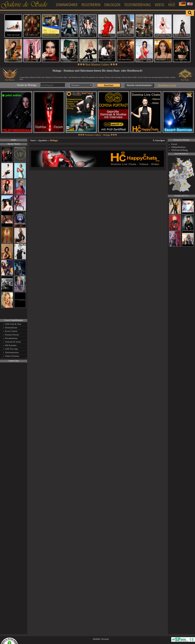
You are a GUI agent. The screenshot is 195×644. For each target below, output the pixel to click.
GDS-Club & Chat (13, 324)
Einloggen (112, 5)
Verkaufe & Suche (13, 342)
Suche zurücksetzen (139, 85)
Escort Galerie (11, 331)
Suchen (109, 85)
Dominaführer (67, 5)
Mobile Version (101, 639)
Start (33, 140)
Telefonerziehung (138, 5)
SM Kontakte (11, 345)
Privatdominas (11, 338)
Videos (160, 5)
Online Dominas (12, 356)
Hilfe (172, 5)
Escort (174, 144)
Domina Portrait (12, 335)
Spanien (43, 140)
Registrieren (91, 5)
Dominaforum (11, 328)
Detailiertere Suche (167, 85)
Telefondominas (12, 352)
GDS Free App (11, 349)
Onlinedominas (178, 147)
